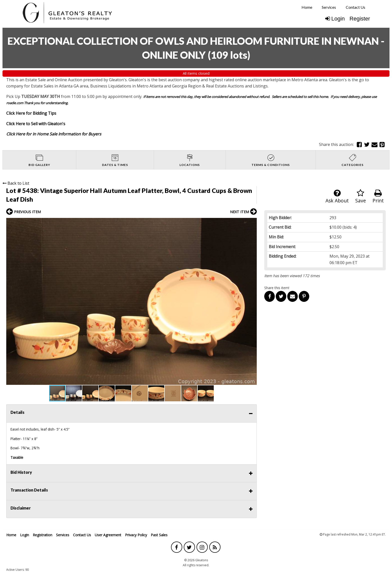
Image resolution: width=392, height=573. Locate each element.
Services (329, 7)
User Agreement (108, 535)
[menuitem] (307, 7)
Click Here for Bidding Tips (31, 113)
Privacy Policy (136, 535)
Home (307, 7)
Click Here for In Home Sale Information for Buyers (54, 134)
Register (360, 19)
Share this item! (277, 288)
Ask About (337, 197)
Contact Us (355, 7)
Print (378, 197)
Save (361, 197)
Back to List (16, 183)
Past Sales (159, 535)
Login (335, 19)
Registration (42, 535)
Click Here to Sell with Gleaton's (36, 124)
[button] (252, 222)
